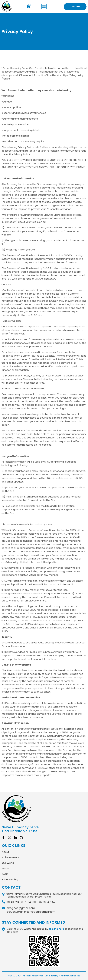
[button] (44, 7)
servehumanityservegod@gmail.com (31, 912)
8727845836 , (30, 902)
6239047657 (47, 902)
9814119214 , (14, 902)
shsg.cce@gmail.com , (22, 908)
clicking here (56, 929)
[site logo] (44, 809)
